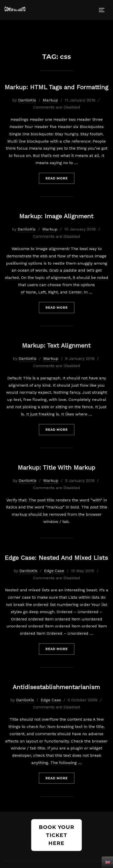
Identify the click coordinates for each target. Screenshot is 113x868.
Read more (60, 178)
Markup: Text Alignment (56, 346)
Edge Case (54, 571)
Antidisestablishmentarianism (56, 687)
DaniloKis (27, 100)
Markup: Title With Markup (56, 468)
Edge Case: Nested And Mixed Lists (56, 558)
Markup (50, 100)
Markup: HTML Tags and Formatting (56, 87)
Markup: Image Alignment (56, 216)
